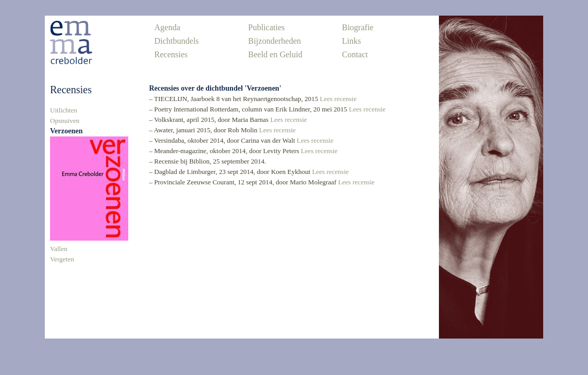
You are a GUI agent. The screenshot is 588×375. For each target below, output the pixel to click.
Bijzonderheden (274, 41)
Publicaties (266, 27)
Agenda (167, 27)
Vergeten (62, 259)
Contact (355, 54)
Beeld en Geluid (275, 54)
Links (351, 41)
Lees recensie (338, 99)
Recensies (171, 54)
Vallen (59, 249)
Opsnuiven (65, 121)
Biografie (358, 27)
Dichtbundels (176, 41)
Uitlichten (64, 110)
